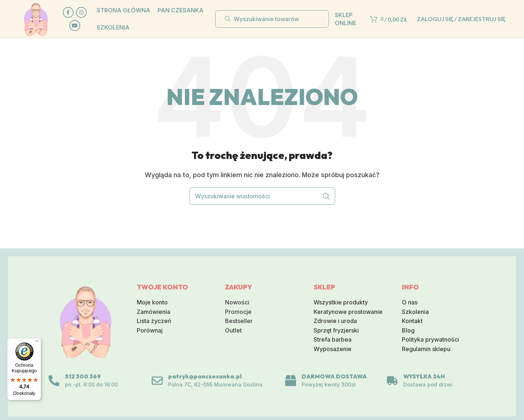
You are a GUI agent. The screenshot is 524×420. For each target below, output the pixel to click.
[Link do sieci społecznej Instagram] (81, 12)
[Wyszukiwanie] (272, 19)
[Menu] (37, 343)
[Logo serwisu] (36, 18)
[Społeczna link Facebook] (68, 12)
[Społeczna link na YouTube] (75, 26)
